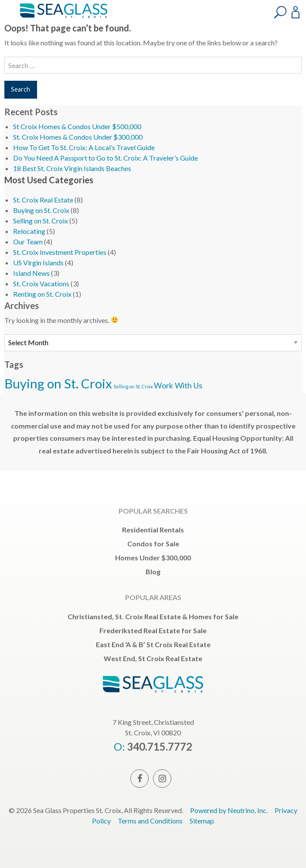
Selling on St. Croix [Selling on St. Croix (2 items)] (133, 386)
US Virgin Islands (38, 262)
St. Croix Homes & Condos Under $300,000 (78, 137)
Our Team (28, 242)
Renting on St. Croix (42, 294)
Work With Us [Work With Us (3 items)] (178, 385)
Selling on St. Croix (41, 221)
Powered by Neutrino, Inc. (229, 810)
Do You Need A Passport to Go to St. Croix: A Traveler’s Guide (105, 158)
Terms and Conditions (150, 821)
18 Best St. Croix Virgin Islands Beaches (72, 168)
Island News (31, 273)
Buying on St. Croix (41, 210)
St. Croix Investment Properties (60, 252)
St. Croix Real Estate (43, 200)
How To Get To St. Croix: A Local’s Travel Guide (84, 147)
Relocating (29, 231)
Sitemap (202, 821)
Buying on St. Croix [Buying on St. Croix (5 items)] (58, 383)
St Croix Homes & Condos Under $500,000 (77, 126)
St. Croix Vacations (41, 283)
